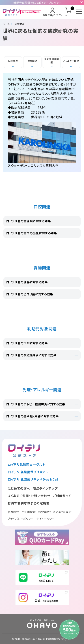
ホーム (6, 24)
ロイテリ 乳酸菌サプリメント (28, 472)
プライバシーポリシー (21, 519)
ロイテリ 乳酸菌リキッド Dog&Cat (33, 479)
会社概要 (13, 512)
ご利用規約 (29, 512)
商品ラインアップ (45, 488)
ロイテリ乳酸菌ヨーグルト (26, 465)
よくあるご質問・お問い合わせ (29, 496)
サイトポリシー (46, 519)
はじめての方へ (19, 488)
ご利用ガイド (62, 496)
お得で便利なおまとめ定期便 (29, 503)
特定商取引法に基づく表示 (55, 512)
